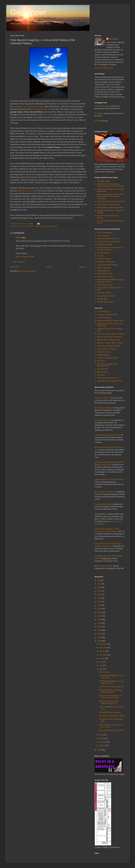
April (102, 735)
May (101, 669)
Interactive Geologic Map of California (111, 334)
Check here (48, 114)
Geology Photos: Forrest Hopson (109, 204)
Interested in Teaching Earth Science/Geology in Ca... (109, 702)
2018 (99, 609)
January (102, 745)
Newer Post (15, 267)
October (103, 651)
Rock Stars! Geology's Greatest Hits (112, 730)
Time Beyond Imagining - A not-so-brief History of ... (112, 682)
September (103, 655)
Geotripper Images (104, 181)
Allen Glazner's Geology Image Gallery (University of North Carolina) (111, 185)
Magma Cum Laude (104, 268)
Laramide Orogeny (52, 226)
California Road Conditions (107, 349)
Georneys (100, 256)
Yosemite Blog (102, 299)
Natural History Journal (105, 277)
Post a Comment (19, 262)
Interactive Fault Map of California (109, 337)
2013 (99, 627)
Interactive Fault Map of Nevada (108, 346)
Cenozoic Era (20, 226)
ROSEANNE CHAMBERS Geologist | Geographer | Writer (111, 281)
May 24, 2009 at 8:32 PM (25, 257)
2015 (99, 620)
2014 (99, 623)
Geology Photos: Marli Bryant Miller (110, 208)
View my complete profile (104, 68)
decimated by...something (27, 191)
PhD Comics (101, 361)
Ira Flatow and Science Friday (108, 358)
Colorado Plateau (39, 226)
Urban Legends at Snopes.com (108, 378)
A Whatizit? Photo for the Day (110, 712)
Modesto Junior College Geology (109, 340)
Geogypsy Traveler (104, 352)
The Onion (101, 375)
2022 (99, 595)
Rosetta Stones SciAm (105, 285)
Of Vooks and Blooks (105, 566)
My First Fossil (104, 672)
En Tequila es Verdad (104, 244)
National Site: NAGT (104, 274)
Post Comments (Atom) (28, 271)
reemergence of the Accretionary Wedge (29, 106)
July (101, 662)
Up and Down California (106, 296)
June (101, 666)
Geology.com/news (104, 253)
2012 (99, 630)
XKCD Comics (102, 372)
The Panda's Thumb (104, 293)
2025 (99, 584)
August (102, 658)
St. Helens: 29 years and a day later (112, 687)
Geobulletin (99, 113)
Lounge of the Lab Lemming (107, 265)
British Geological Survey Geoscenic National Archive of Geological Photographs (110, 196)
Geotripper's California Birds (107, 315)
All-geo (97, 121)
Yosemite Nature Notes (105, 302)
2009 (99, 641)
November (103, 648)
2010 (99, 637)
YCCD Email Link (104, 312)
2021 (99, 598)
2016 (99, 616)
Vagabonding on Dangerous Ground (107, 435)
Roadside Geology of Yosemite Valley (110, 321)
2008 (99, 750)
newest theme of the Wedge (42, 109)
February (103, 742)
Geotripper (28, 12)
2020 (99, 602)
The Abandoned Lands (103, 504)
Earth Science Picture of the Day (108, 242)
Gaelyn (18, 238)
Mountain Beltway (104, 271)
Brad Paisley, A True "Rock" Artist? (112, 716)
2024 (99, 587)
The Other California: (102, 398)
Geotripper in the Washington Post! (109, 381)
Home (49, 267)
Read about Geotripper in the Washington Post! (107, 365)
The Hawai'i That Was (102, 420)
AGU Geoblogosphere (105, 232)
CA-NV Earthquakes (104, 318)
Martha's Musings (103, 355)
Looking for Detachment (106, 262)
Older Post (83, 267)
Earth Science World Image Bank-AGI (111, 201)
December (103, 644)
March (102, 738)
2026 (99, 580)
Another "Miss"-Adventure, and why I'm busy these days (110, 697)
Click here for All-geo (102, 106)
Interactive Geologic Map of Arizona (110, 343)
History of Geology (104, 259)
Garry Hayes (114, 39)
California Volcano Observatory (108, 239)
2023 (99, 591)
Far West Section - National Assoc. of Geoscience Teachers (110, 249)
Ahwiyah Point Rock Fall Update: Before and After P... (111, 691)
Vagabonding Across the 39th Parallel (108, 479)
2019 (99, 605)
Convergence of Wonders (105, 492)
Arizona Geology (103, 236)
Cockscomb (29, 226)
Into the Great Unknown (103, 408)
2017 (99, 612)
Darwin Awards (102, 369)
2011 (99, 634)
